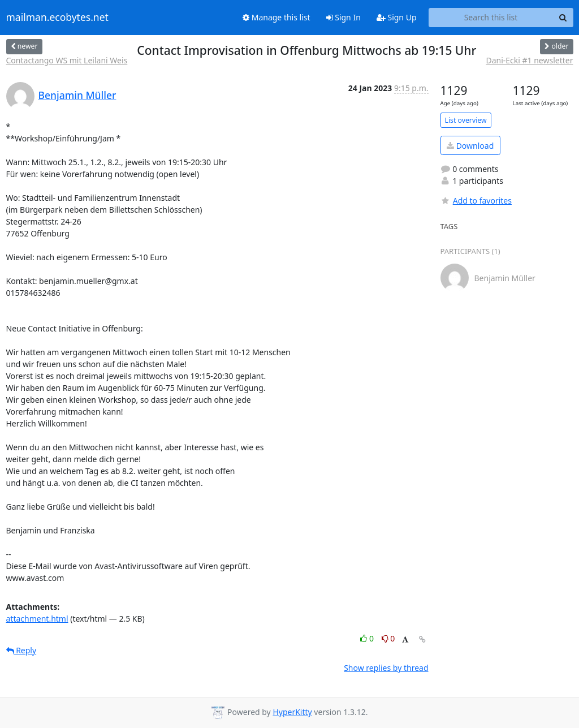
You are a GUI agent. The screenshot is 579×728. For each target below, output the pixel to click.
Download (470, 146)
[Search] (563, 18)
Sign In (343, 17)
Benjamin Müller (77, 95)
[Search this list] (491, 18)
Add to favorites (476, 201)
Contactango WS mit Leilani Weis (67, 60)
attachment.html (37, 619)
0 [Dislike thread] (388, 638)
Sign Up (397, 17)
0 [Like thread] (368, 638)
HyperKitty (292, 712)
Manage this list (276, 17)
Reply (21, 650)
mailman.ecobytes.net (57, 18)
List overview (466, 120)
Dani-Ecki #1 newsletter (529, 60)
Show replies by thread (386, 668)
